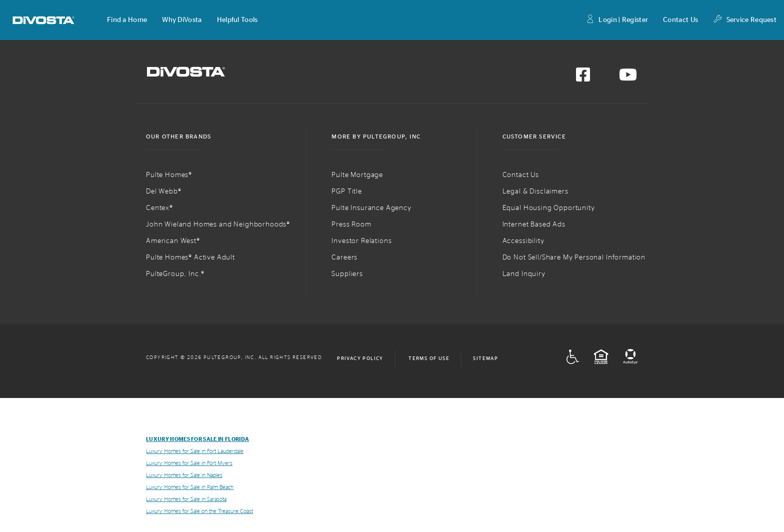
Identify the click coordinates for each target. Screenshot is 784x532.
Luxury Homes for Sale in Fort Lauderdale (195, 451)
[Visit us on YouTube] (628, 78)
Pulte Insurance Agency (371, 208)
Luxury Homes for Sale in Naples (184, 475)
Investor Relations (361, 241)
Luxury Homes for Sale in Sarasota (186, 499)
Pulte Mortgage (357, 175)
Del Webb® (164, 191)
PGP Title (347, 191)
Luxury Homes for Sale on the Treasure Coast (199, 511)
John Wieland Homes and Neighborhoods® (218, 224)
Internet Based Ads (534, 224)
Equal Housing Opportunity (549, 208)
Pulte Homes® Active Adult (190, 257)
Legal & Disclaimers (535, 191)
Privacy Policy (360, 358)
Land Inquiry (524, 274)
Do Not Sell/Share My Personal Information (574, 257)
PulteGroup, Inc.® (175, 274)
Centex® (159, 208)
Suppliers (347, 274)
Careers (344, 257)
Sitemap (485, 358)
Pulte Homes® (169, 175)
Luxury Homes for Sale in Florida (197, 439)
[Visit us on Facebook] (583, 78)
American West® (173, 241)
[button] (127, 20)
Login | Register (617, 20)
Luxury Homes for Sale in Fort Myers (189, 463)
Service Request (745, 20)
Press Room (351, 224)
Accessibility (523, 241)
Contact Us (680, 20)
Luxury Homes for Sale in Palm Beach (190, 487)
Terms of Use (429, 358)
